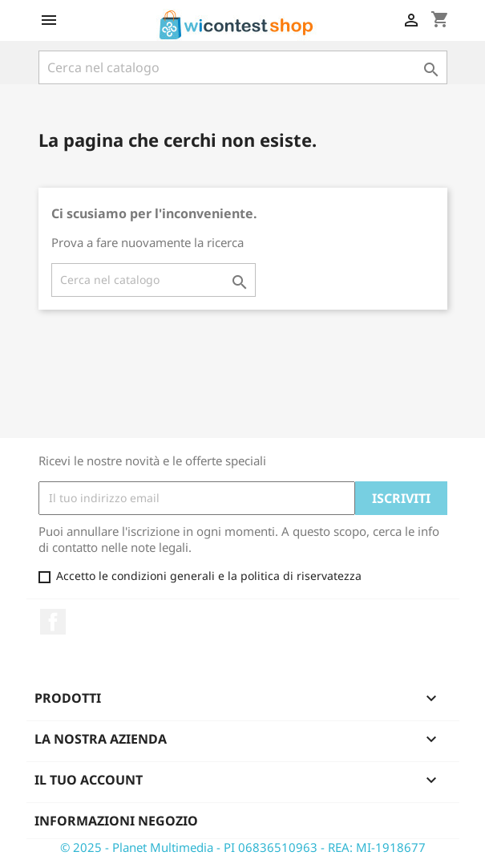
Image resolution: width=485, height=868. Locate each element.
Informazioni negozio (116, 821)
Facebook (53, 622)
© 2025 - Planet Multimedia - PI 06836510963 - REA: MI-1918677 (243, 847)
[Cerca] (243, 67)
